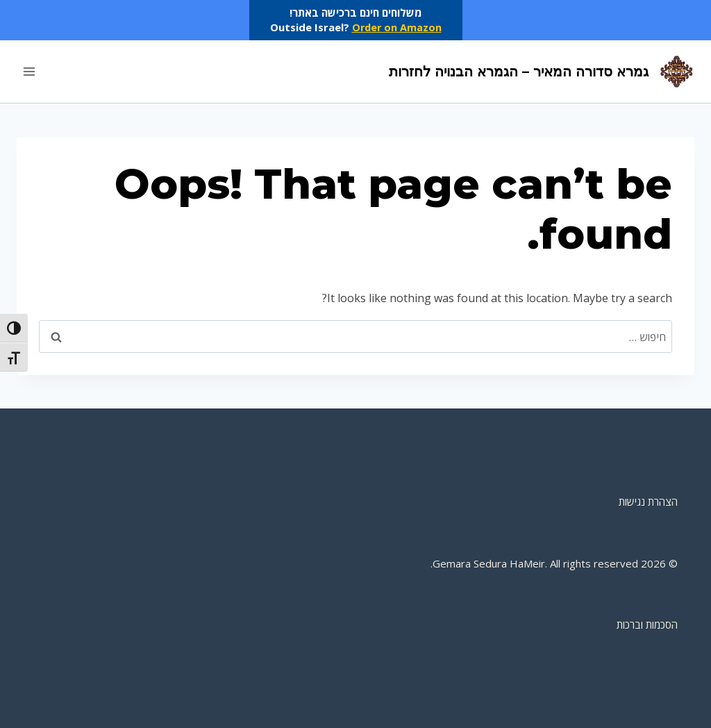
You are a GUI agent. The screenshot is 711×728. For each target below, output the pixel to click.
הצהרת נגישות (648, 502)
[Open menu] (30, 71)
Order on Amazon (396, 27)
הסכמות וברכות (647, 624)
